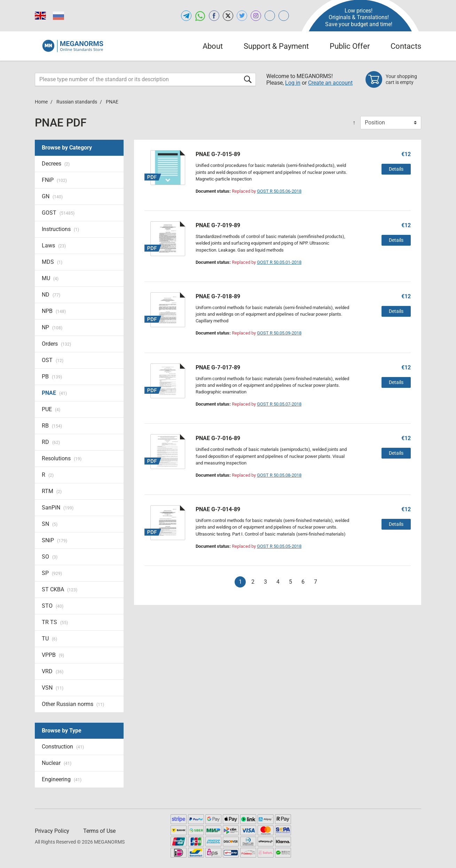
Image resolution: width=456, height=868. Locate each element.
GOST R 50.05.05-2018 (279, 546)
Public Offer (350, 46)
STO (53, 606)
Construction (63, 747)
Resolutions (62, 458)
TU (49, 639)
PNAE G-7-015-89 (218, 154)
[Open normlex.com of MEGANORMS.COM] (284, 16)
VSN (53, 688)
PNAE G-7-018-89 (218, 296)
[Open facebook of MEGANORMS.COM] (214, 16)
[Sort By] (391, 123)
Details (396, 169)
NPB (54, 311)
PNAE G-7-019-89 (218, 225)
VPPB (53, 655)
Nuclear (57, 763)
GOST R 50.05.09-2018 (279, 333)
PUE (51, 409)
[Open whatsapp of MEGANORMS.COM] (200, 16)
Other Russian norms (73, 704)
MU (50, 278)
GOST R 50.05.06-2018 (279, 191)
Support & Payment (276, 46)
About (213, 46)
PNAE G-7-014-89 (218, 509)
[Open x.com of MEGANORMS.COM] (228, 16)
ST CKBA (60, 589)
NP (52, 327)
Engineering (62, 779)
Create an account (330, 83)
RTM (52, 491)
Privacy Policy (52, 831)
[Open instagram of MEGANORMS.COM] (256, 16)
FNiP (54, 180)
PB (52, 377)
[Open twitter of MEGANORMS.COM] (242, 16)
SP (52, 573)
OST (53, 360)
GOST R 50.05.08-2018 (279, 475)
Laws (54, 245)
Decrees (56, 164)
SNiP (54, 540)
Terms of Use (99, 831)
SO (50, 557)
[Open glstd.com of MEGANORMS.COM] (270, 16)
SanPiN (58, 508)
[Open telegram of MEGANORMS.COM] (186, 16)
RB (52, 426)
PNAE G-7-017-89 (218, 367)
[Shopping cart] (393, 79)
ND (51, 295)
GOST (58, 213)
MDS (52, 262)
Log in (293, 83)
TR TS (55, 622)
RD (51, 442)
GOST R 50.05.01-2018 (279, 262)
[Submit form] (248, 79)
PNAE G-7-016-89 (218, 438)
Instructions (60, 229)
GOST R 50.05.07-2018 (279, 404)
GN (52, 196)
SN (50, 524)
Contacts (406, 46)
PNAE (54, 393)
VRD (53, 671)
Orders (56, 344)
